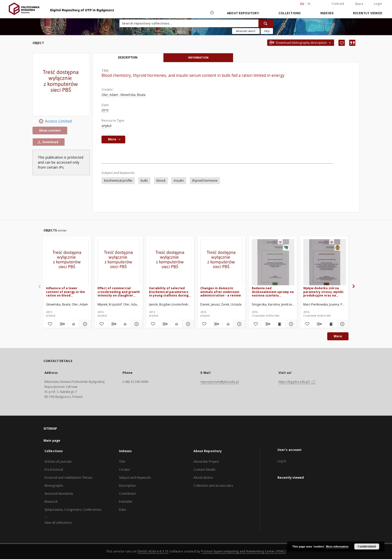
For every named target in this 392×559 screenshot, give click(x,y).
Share (359, 4)
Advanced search (246, 31)
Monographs (54, 486)
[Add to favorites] (342, 43)
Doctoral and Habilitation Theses (68, 478)
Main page (52, 441)
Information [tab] (198, 57)
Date (122, 510)
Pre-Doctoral (54, 470)
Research (51, 502)
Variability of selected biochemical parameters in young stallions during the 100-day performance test (169, 292)
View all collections (58, 523)
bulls (144, 181)
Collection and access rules (213, 486)
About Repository (243, 13)
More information (337, 546)
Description (127, 486)
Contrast (338, 4)
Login (378, 4)
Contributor (127, 494)
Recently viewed (368, 13)
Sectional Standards (59, 494)
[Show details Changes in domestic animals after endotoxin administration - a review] (239, 324)
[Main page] (212, 13)
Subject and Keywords (135, 478)
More (338, 336)
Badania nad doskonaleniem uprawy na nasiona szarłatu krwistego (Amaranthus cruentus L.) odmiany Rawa (273, 292)
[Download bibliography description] (62, 324)
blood (161, 181)
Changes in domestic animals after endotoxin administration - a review (220, 292)
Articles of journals (58, 462)
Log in (282, 461)
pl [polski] (309, 4)
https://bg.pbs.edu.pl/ (297, 382)
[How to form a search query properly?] (267, 31)
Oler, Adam (110, 95)
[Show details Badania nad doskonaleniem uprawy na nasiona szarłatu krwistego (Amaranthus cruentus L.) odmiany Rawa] (290, 324)
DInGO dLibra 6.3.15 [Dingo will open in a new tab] (153, 551)
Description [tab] (128, 58)
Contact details (204, 470)
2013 (105, 110)
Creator (125, 470)
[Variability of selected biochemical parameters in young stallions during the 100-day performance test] (170, 262)
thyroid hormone (205, 181)
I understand (367, 546)
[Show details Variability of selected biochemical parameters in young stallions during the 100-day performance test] (187, 324)
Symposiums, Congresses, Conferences (73, 510)
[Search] (266, 23)
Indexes (327, 13)
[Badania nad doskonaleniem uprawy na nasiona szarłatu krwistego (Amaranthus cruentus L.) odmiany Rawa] (273, 262)
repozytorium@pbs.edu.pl (220, 382)
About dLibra (203, 478)
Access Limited (52, 121)
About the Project (206, 462)
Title (122, 462)
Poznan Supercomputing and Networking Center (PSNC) (243, 551)
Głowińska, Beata (133, 95)
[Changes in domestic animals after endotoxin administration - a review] (222, 262)
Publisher (126, 502)
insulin (179, 181)
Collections (290, 13)
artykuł (106, 126)
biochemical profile (118, 181)
